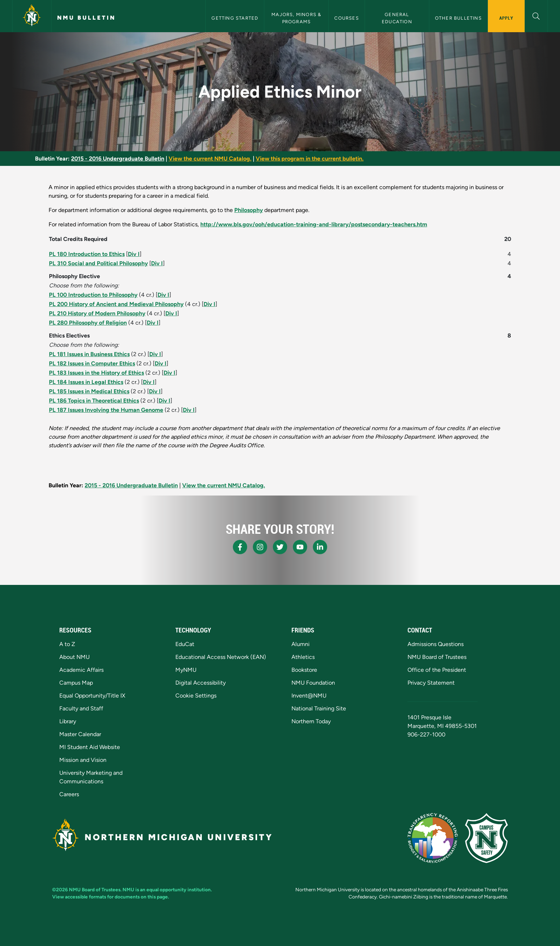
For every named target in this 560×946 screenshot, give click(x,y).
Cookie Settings (196, 696)
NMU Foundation (313, 683)
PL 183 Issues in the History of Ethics (96, 373)
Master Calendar (80, 734)
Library (68, 721)
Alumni (301, 644)
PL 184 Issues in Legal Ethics (86, 382)
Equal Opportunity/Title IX (92, 696)
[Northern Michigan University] (32, 16)
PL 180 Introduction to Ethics (87, 254)
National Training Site (319, 708)
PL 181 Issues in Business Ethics (89, 354)
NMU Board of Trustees (437, 657)
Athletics (303, 657)
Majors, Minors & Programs (297, 18)
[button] (536, 15)
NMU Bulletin (86, 18)
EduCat (185, 644)
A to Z (67, 644)
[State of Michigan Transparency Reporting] (433, 838)
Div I (134, 254)
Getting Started (235, 18)
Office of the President (437, 670)
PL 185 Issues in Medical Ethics (89, 391)
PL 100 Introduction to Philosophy (93, 295)
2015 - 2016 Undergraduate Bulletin (118, 159)
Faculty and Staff (81, 708)
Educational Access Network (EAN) (221, 657)
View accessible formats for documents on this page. (111, 897)
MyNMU (186, 670)
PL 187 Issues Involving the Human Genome (106, 410)
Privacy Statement (431, 683)
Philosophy (249, 210)
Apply (506, 18)
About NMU (74, 657)
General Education (397, 18)
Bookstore (304, 670)
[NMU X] (280, 547)
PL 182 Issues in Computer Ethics (92, 363)
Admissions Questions (436, 644)
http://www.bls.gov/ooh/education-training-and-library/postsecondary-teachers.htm (314, 224)
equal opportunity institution (179, 890)
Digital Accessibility (201, 683)
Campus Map (76, 683)
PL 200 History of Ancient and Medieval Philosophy (116, 304)
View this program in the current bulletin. (310, 159)
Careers (69, 794)
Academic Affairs (81, 670)
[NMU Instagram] (260, 547)
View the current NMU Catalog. (210, 159)
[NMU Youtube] (300, 547)
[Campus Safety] (486, 838)
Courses (346, 18)
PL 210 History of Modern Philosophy (97, 313)
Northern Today (311, 721)
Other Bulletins (458, 18)
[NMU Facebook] (240, 547)
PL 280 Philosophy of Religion (88, 323)
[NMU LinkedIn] (320, 547)
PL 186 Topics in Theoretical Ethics (94, 401)
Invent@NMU (309, 696)
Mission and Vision (83, 760)
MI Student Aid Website (90, 747)
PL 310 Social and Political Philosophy (98, 263)
